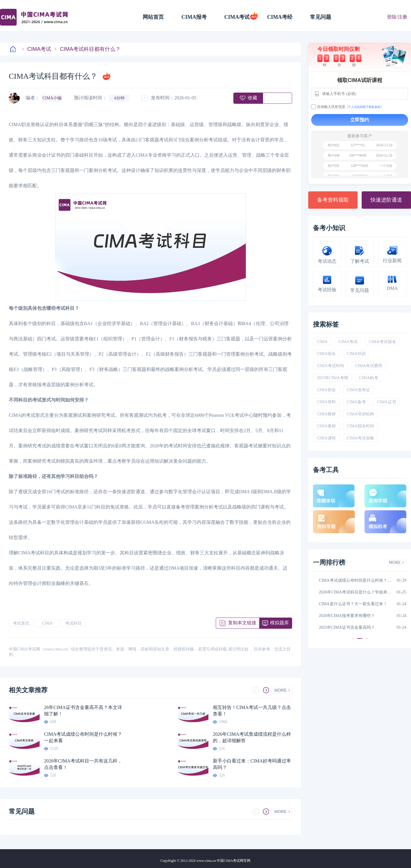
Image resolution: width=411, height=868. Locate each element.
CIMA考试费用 (369, 366)
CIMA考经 (280, 17)
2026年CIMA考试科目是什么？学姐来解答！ (356, 592)
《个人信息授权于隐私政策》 (364, 107)
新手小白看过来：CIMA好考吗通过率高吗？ (252, 764)
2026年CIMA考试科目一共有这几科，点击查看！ (83, 764)
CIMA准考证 (359, 390)
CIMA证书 (386, 402)
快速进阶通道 (386, 200)
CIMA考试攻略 (361, 438)
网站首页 (153, 17)
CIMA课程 (326, 438)
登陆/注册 (397, 17)
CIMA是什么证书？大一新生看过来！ (353, 604)
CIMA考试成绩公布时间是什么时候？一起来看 (83, 737)
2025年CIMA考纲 (332, 378)
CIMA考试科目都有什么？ (87, 49)
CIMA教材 (326, 414)
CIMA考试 (237, 17)
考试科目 (73, 623)
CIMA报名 (326, 354)
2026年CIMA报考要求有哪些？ (347, 616)
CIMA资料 (326, 402)
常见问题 (321, 17)
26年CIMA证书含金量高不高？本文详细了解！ (83, 711)
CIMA (47, 623)
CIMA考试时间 (330, 366)
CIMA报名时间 (361, 426)
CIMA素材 (326, 426)
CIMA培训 (357, 354)
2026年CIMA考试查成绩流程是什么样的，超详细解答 (252, 737)
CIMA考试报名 (382, 342)
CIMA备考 (357, 402)
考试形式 (21, 623)
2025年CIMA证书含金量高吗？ (347, 627)
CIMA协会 (326, 390)
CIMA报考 (194, 17)
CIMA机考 (369, 378)
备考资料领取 (333, 200)
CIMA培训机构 (361, 414)
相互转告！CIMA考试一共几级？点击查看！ (252, 711)
